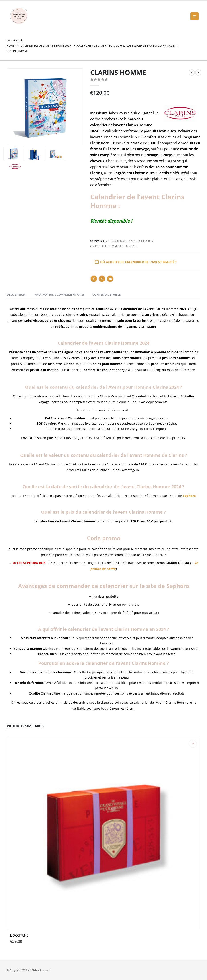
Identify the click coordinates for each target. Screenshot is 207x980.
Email (110, 279)
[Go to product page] (103, 833)
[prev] (192, 72)
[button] (194, 16)
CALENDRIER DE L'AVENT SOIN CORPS (129, 241)
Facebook (94, 279)
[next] (198, 72)
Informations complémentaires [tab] (59, 295)
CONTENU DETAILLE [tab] (106, 295)
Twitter (102, 279)
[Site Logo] (19, 16)
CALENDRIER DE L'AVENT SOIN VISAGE (114, 246)
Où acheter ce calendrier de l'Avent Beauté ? (138, 262)
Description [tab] (16, 295)
